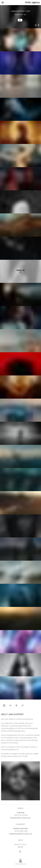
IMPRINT (21, 847)
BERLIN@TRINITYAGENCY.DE (20, 818)
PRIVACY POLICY (20, 844)
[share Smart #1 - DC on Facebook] (39, 26)
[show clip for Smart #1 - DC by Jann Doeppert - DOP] (20, 17)
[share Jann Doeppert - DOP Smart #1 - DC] (36, 25)
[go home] (32, 3)
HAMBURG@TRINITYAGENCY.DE (21, 834)
